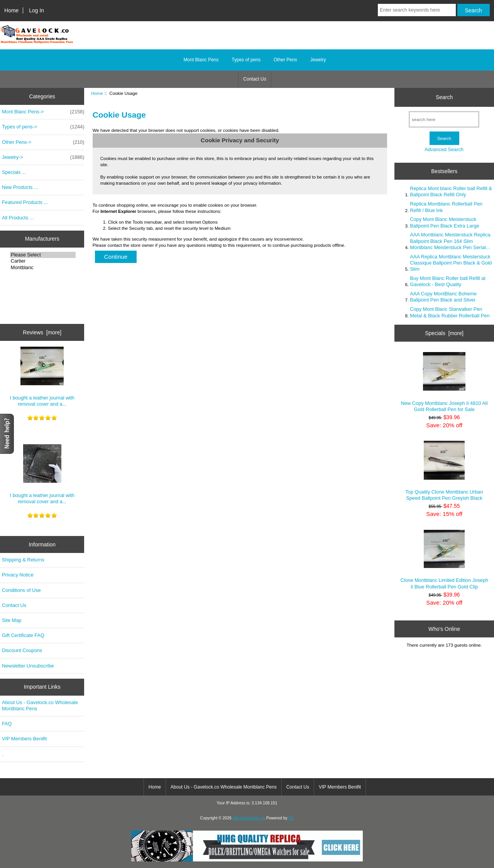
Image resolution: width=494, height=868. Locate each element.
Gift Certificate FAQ (23, 635)
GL (291, 818)
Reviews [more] (42, 332)
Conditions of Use (21, 590)
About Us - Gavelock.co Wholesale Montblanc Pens (40, 705)
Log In (36, 10)
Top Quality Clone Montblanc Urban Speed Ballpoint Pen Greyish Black (444, 471)
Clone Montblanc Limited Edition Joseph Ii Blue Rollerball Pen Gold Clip (444, 560)
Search (444, 97)
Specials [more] (444, 333)
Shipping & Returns (23, 560)
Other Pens (285, 60)
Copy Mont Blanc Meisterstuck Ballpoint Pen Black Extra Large (444, 222)
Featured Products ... (25, 202)
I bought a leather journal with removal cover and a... (42, 377)
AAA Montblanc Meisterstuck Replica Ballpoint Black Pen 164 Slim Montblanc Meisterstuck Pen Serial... (450, 241)
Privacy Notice (18, 575)
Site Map (12, 620)
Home (11, 10)
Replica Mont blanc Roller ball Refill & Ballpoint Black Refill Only (451, 191)
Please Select (43, 255)
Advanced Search (444, 149)
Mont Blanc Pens (201, 60)
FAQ (7, 724)
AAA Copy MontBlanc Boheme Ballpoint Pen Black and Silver (443, 297)
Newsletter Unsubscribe (28, 666)
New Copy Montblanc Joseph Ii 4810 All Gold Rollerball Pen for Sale (444, 382)
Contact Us (255, 79)
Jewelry (318, 60)
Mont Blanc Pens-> (43, 112)
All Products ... (18, 218)
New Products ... (20, 187)
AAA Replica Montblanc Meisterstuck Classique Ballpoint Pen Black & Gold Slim (451, 263)
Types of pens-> (43, 127)
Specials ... (14, 172)
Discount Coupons (22, 650)
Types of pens (246, 60)
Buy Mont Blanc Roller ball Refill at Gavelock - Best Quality (448, 281)
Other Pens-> (43, 142)
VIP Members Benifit (24, 739)
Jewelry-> (43, 157)
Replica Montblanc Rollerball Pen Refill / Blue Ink (446, 207)
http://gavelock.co (248, 818)
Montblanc (43, 268)
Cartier (43, 261)
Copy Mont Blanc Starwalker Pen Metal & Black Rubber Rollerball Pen (450, 312)
